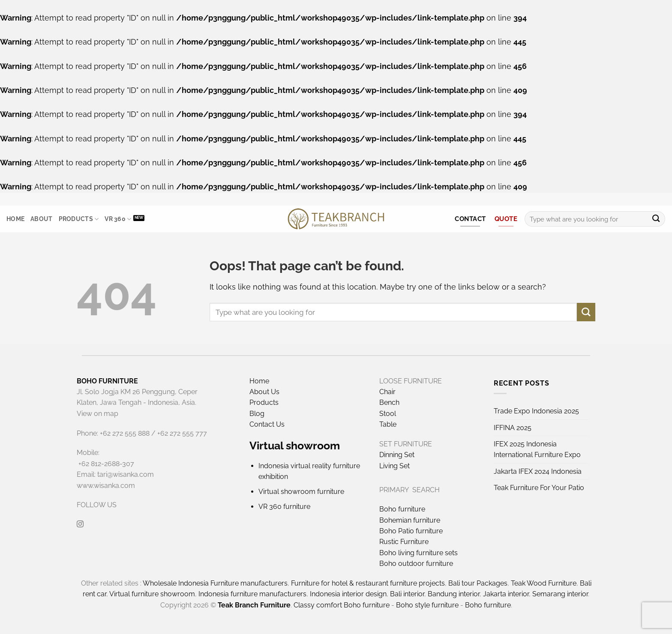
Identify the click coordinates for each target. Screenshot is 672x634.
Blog (257, 414)
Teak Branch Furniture (254, 605)
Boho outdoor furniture (416, 564)
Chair (387, 392)
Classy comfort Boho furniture (342, 605)
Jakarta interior (506, 594)
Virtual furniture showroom (152, 594)
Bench (389, 402)
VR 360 (118, 219)
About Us (264, 392)
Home (15, 219)
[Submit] (656, 219)
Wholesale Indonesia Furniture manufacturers (215, 583)
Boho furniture (402, 509)
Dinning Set (397, 455)
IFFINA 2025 (513, 428)
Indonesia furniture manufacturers (252, 594)
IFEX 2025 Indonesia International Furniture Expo (537, 449)
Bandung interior (454, 594)
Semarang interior (560, 594)
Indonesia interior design (348, 594)
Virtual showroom (295, 446)
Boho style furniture (427, 605)
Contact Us (267, 424)
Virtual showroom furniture (301, 492)
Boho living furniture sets (418, 553)
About (41, 219)
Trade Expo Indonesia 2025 (536, 411)
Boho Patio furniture (411, 531)
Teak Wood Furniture (544, 583)
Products (79, 219)
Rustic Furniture (404, 542)
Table (388, 424)
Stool (388, 414)
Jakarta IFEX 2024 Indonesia (538, 471)
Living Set (394, 466)
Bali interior (407, 594)
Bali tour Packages (478, 583)
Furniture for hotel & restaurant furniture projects (368, 583)
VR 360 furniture (284, 507)
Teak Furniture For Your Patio (539, 488)
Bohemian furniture (410, 520)
